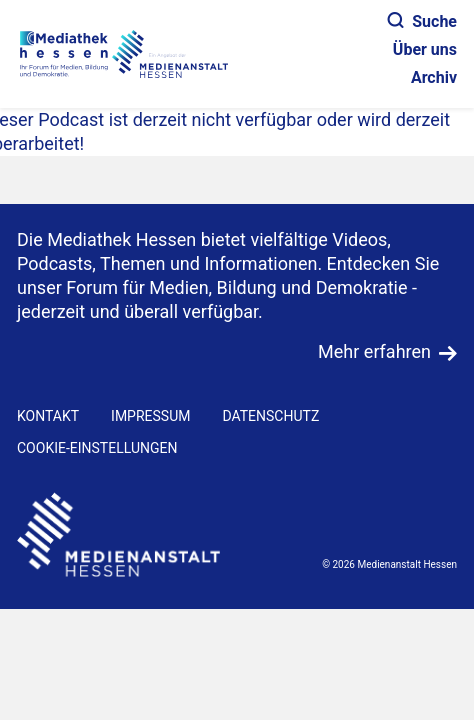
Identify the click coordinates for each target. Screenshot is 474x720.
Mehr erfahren (374, 351)
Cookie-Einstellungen (97, 448)
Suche (422, 21)
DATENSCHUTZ (270, 416)
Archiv (434, 77)
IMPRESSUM (150, 416)
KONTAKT (48, 416)
